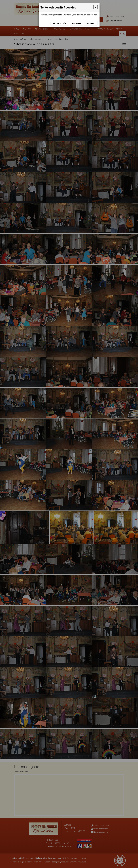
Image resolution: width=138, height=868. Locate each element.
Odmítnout (91, 23)
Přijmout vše (60, 23)
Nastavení (76, 23)
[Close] (95, 7)
